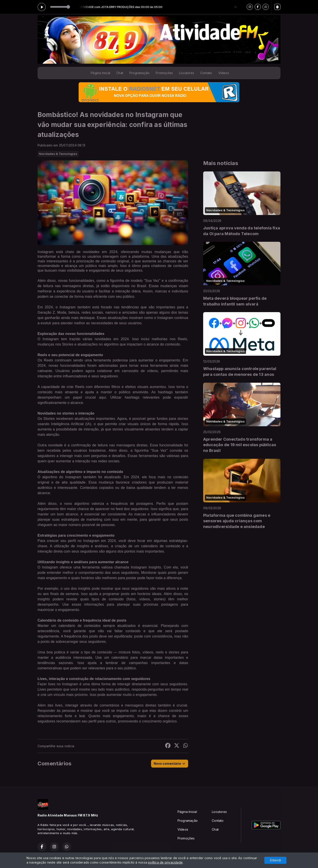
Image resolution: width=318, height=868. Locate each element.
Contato (206, 73)
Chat (120, 73)
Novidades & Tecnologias (58, 154)
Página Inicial (100, 73)
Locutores (187, 73)
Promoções (164, 73)
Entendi (275, 860)
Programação (139, 73)
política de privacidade (165, 862)
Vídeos (224, 73)
